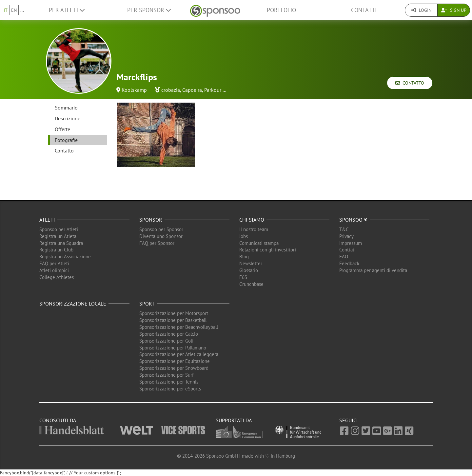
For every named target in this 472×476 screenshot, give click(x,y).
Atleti (47, 220)
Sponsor (151, 220)
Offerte (62, 129)
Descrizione (68, 118)
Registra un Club (56, 250)
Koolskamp (134, 90)
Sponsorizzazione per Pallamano (173, 348)
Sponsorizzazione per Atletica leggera (179, 354)
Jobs (244, 236)
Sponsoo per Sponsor (161, 229)
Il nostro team (254, 229)
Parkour (213, 90)
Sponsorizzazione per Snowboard (174, 368)
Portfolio (281, 10)
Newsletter (251, 263)
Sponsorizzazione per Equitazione (175, 361)
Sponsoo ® (353, 220)
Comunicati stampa (259, 243)
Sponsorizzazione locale (73, 304)
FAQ (344, 257)
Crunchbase (251, 284)
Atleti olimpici (54, 270)
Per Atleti (67, 10)
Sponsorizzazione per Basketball (173, 320)
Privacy (346, 236)
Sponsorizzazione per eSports (170, 389)
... (22, 10)
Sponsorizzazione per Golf (167, 341)
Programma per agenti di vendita (373, 270)
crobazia (171, 90)
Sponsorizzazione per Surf (167, 375)
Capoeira (192, 90)
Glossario (249, 270)
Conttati (347, 250)
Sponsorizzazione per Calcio (169, 334)
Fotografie (66, 140)
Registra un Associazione (65, 257)
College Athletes (57, 277)
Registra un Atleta (58, 236)
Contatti (364, 10)
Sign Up (454, 10)
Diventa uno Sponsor (161, 236)
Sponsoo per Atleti (59, 229)
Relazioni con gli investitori (268, 250)
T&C (344, 229)
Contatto (410, 83)
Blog (244, 257)
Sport (147, 304)
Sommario (66, 108)
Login (421, 10)
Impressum (351, 243)
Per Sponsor (149, 10)
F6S (243, 277)
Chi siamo (252, 220)
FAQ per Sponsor (157, 243)
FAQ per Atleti (54, 263)
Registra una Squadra (61, 243)
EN (14, 10)
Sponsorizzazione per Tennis (169, 382)
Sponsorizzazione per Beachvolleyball (179, 327)
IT (6, 10)
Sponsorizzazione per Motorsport (174, 313)
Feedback (349, 263)
